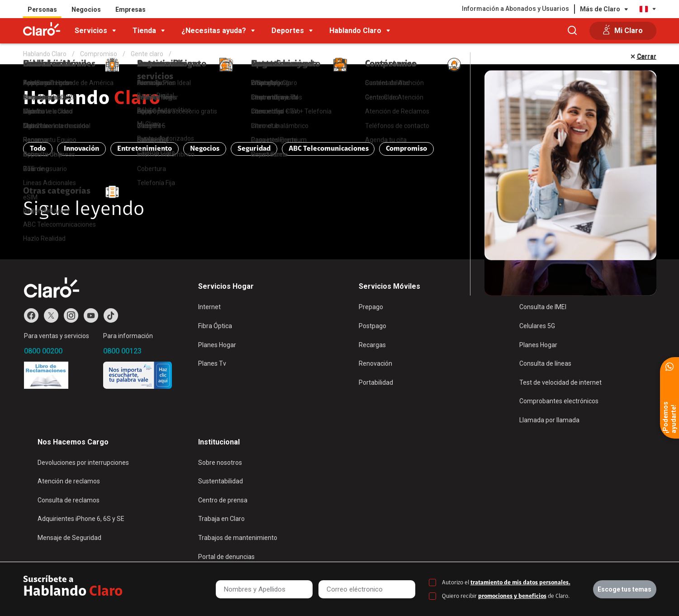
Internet (209, 307)
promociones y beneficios (512, 596)
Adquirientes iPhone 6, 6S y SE (81, 519)
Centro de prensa (223, 500)
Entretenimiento (145, 149)
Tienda (144, 31)
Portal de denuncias (226, 557)
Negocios (86, 10)
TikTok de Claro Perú (111, 315)
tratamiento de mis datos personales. (520, 583)
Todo (38, 149)
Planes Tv (212, 363)
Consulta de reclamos (69, 500)
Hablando (92, 100)
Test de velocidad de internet (560, 382)
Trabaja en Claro (221, 519)
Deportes (288, 31)
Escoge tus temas (624, 589)
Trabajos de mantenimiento (238, 538)
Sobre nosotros (220, 463)
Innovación (81, 149)
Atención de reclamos (69, 481)
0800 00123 (122, 351)
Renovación (375, 363)
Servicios (91, 31)
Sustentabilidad (221, 481)
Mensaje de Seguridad (69, 538)
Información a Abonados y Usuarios (515, 9)
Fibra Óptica (215, 326)
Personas (42, 10)
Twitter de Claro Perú (51, 315)
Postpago (373, 326)
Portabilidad (376, 382)
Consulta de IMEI (543, 307)
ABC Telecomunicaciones (329, 149)
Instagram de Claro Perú (71, 315)
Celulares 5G (537, 326)
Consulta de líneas (545, 363)
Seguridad (254, 149)
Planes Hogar (217, 345)
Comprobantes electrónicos (559, 401)
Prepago (371, 307)
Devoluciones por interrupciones (83, 463)
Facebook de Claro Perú (31, 315)
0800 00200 (43, 351)
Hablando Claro (355, 31)
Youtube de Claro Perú (91, 315)
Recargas (372, 345)
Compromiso (406, 149)
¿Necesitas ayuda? (214, 31)
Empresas (131, 10)
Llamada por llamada (549, 420)
